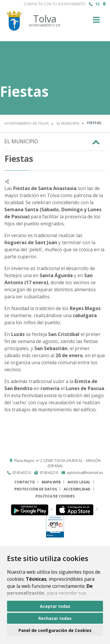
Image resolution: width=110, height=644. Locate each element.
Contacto (25, 482)
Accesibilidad (77, 489)
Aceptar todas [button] (55, 606)
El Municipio (68, 123)
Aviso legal (79, 482)
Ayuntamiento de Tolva (27, 123)
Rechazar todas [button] (55, 618)
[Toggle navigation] (96, 22)
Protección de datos (36, 489)
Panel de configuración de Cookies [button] (55, 630)
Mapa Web (51, 482)
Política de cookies (55, 496)
